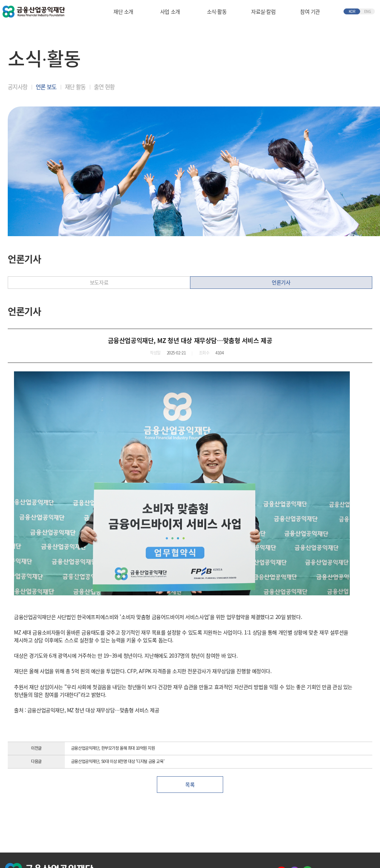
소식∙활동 (217, 12)
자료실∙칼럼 (263, 12)
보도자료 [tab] (99, 282)
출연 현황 (104, 87)
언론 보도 (46, 87)
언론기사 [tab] (281, 282)
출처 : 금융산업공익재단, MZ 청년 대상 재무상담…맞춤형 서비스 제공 (87, 710)
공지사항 (17, 87)
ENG (368, 11)
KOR (352, 11)
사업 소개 (170, 12)
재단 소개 (123, 12)
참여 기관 (310, 12)
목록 (190, 785)
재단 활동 (75, 87)
